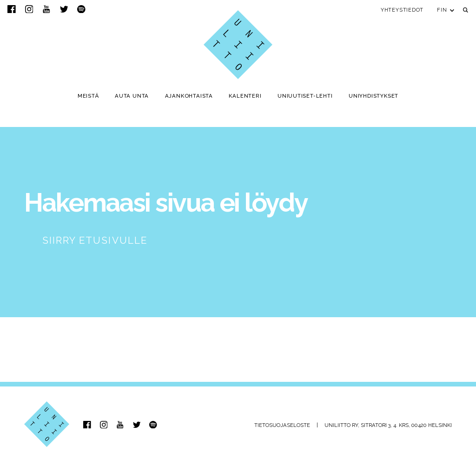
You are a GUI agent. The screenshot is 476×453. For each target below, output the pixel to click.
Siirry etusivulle (95, 240)
